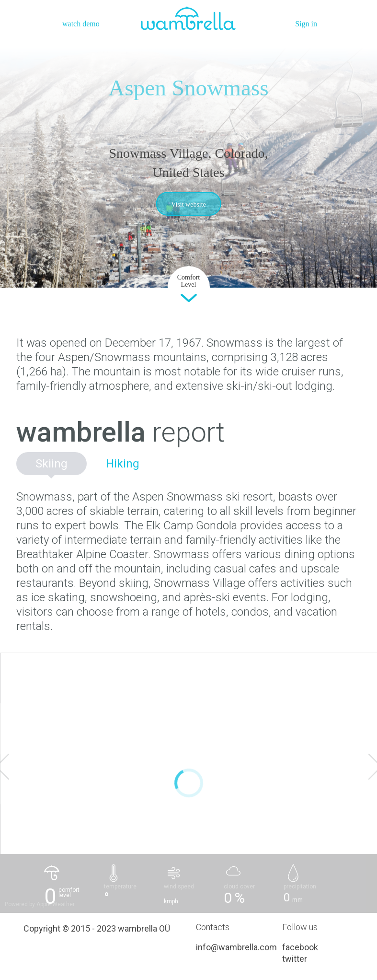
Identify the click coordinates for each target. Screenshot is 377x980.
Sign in (306, 24)
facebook (300, 947)
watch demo (81, 24)
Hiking (123, 464)
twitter (295, 959)
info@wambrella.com (236, 947)
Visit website (188, 204)
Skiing (51, 464)
